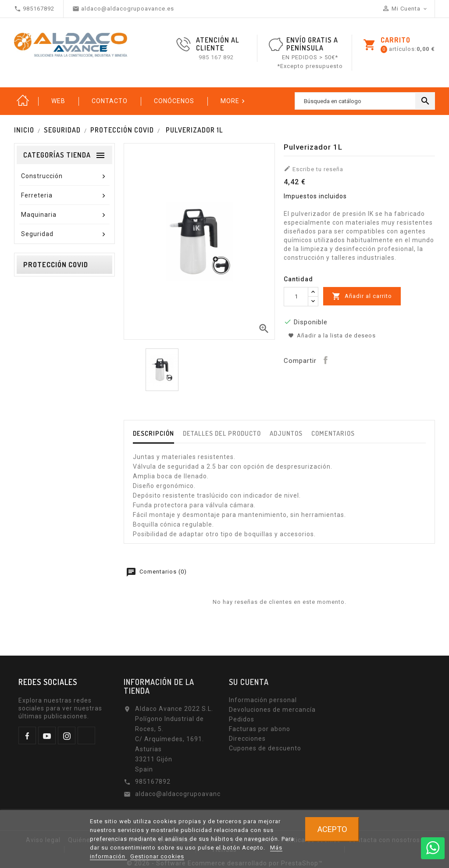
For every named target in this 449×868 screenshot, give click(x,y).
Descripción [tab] (153, 433)
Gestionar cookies (157, 856)
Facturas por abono (260, 729)
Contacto (110, 101)
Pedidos (242, 719)
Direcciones (247, 739)
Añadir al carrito (362, 296)
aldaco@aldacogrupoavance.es (184, 794)
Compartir (325, 360)
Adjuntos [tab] (286, 433)
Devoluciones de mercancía (272, 710)
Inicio (23, 101)
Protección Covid (56, 265)
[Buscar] (365, 101)
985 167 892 (216, 57)
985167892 (153, 782)
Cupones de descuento (265, 748)
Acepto (332, 829)
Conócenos (174, 101)
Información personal (263, 700)
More (234, 101)
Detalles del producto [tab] (222, 433)
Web (58, 101)
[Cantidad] (296, 297)
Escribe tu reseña (314, 169)
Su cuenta (249, 682)
